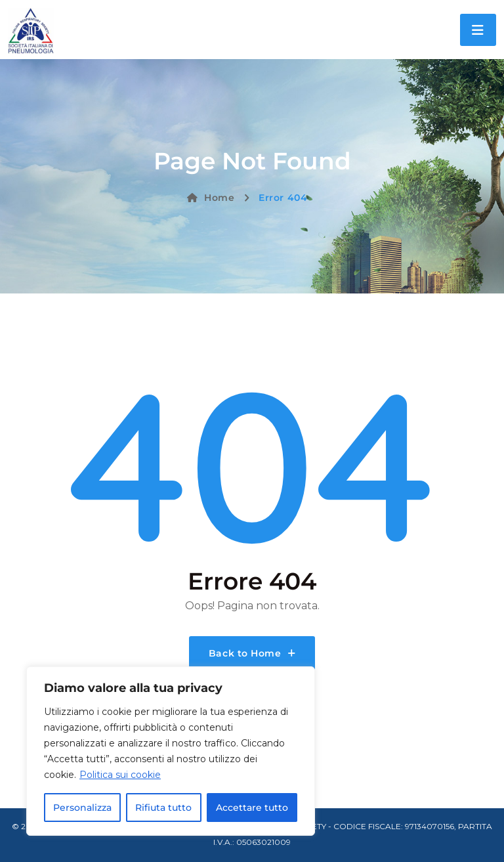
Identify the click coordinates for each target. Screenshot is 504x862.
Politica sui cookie (120, 775)
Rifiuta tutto (163, 808)
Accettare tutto (252, 808)
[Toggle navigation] (478, 30)
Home (211, 198)
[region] (171, 751)
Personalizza (82, 808)
